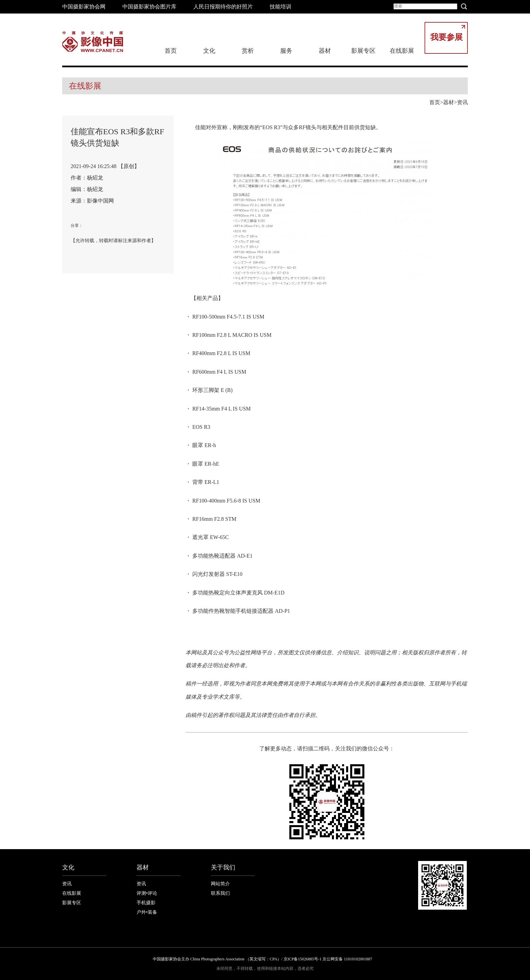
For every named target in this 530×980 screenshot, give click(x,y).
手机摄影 (146, 903)
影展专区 (363, 51)
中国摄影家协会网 (84, 7)
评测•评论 (147, 893)
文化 (209, 51)
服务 (286, 51)
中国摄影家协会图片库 (149, 7)
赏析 (248, 51)
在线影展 (402, 51)
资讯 (462, 102)
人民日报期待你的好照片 (223, 7)
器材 (325, 51)
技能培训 (281, 7)
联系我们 (220, 893)
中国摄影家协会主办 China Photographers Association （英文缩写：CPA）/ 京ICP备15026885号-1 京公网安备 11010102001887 (262, 959)
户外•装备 (147, 912)
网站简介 (220, 884)
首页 (171, 51)
